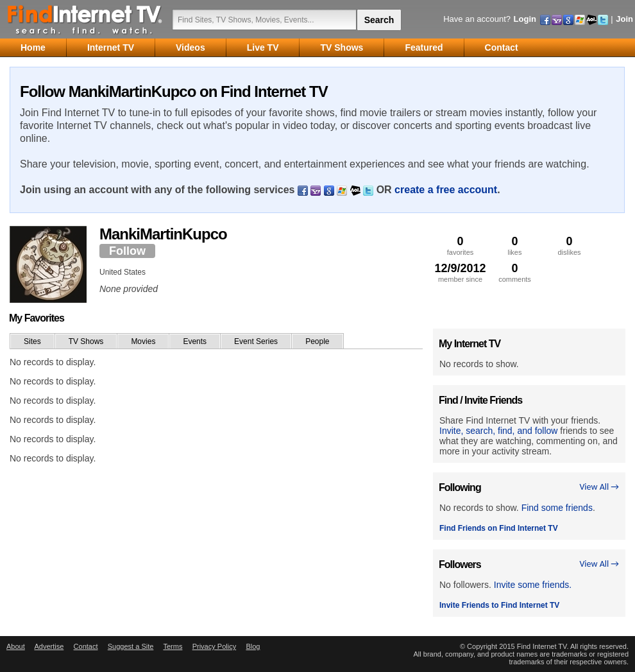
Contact (86, 646)
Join (624, 19)
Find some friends (557, 508)
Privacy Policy (214, 646)
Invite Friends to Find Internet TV (499, 605)
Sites (32, 341)
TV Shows (86, 341)
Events (195, 341)
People (317, 341)
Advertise (49, 646)
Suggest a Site (131, 646)
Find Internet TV (85, 19)
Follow (127, 251)
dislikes (569, 246)
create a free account (446, 190)
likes (515, 246)
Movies (143, 341)
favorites (460, 246)
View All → (599, 487)
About (16, 646)
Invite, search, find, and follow (498, 431)
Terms (173, 646)
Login (525, 19)
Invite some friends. (533, 585)
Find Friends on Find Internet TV (499, 528)
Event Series (256, 341)
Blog (253, 646)
